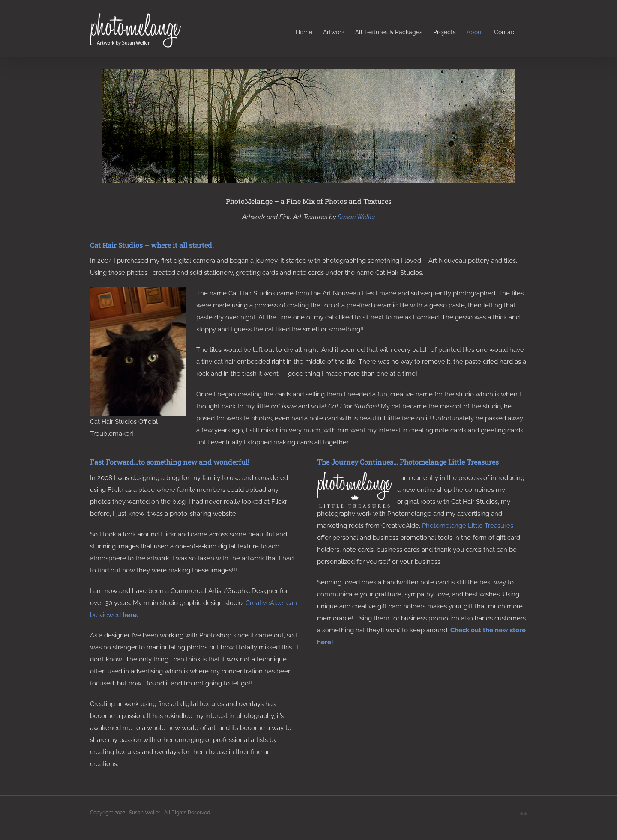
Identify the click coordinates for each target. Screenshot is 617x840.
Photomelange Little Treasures (468, 526)
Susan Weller (356, 217)
